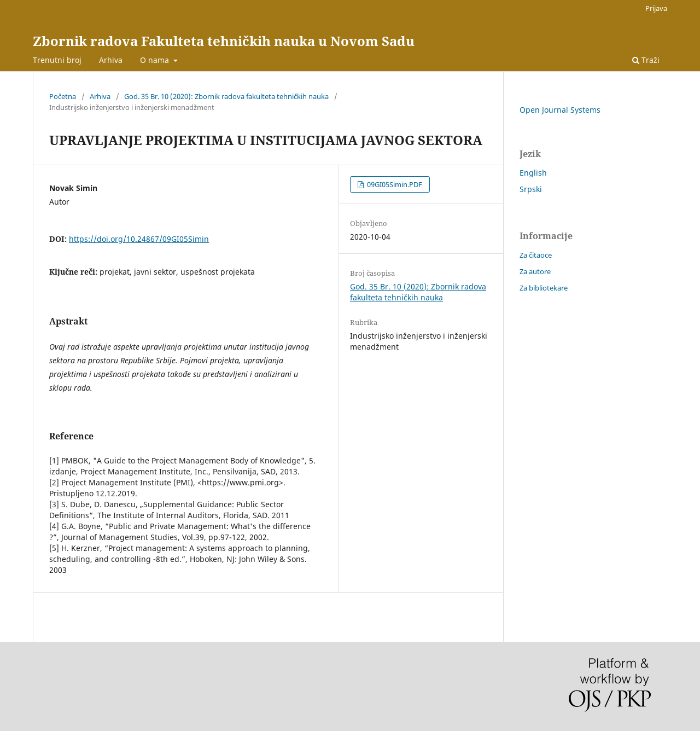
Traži (646, 60)
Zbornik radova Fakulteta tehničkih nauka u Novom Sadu (224, 41)
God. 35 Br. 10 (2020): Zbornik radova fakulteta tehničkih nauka (226, 96)
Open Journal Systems (560, 110)
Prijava (656, 8)
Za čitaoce (536, 255)
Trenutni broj (57, 60)
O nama (156, 60)
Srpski (531, 189)
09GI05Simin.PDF (394, 184)
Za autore (535, 271)
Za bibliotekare (544, 288)
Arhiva (111, 60)
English (533, 173)
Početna (63, 96)
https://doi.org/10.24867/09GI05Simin (139, 239)
